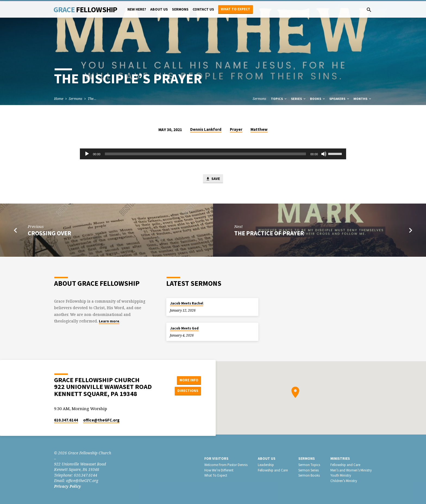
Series (299, 99)
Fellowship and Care (273, 470)
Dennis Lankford (206, 129)
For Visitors (216, 459)
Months (363, 99)
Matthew (259, 129)
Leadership (266, 465)
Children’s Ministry (344, 481)
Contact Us (203, 9)
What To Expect (216, 475)
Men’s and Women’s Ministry (351, 470)
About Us (159, 9)
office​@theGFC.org (101, 420)
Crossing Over (49, 233)
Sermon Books (309, 475)
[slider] (206, 154)
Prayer (236, 129)
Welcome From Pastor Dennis (226, 465)
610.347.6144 (66, 420)
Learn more (109, 321)
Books (318, 99)
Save (213, 179)
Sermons (180, 9)
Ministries (340, 459)
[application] (213, 154)
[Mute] (324, 154)
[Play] (87, 154)
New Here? (137, 9)
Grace (85, 9)
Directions (187, 391)
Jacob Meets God (184, 328)
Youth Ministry (341, 475)
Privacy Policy (68, 486)
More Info (187, 380)
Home (59, 99)
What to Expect (236, 9)
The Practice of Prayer (269, 233)
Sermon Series (308, 470)
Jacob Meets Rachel (187, 303)
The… (92, 99)
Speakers (340, 99)
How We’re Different (219, 470)
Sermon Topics (309, 465)
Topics (279, 99)
